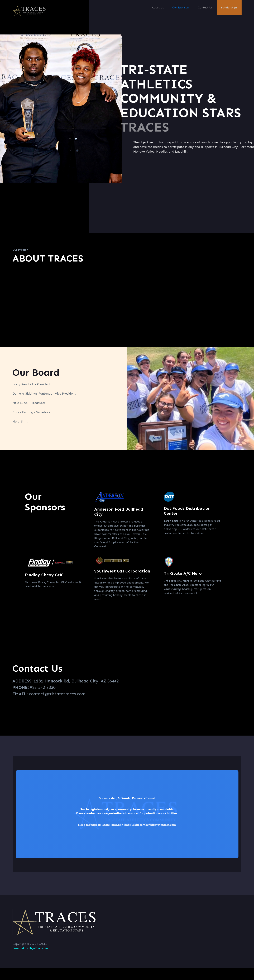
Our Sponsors (181, 7)
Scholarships (229, 7)
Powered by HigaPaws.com (30, 948)
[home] (30, 11)
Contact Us (205, 7)
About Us (158, 7)
